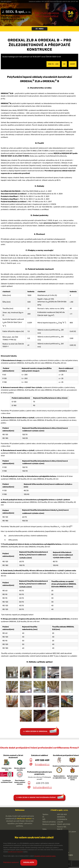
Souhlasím (29, 862)
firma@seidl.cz (42, 765)
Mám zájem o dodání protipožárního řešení (37, 798)
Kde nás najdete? (6, 1)
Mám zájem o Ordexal (37, 731)
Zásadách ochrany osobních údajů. (45, 856)
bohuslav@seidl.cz (42, 787)
